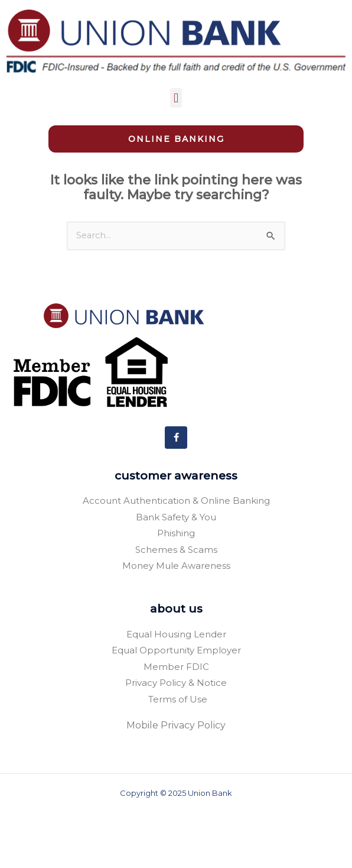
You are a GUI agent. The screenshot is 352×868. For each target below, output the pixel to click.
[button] (176, 98)
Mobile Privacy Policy (176, 781)
